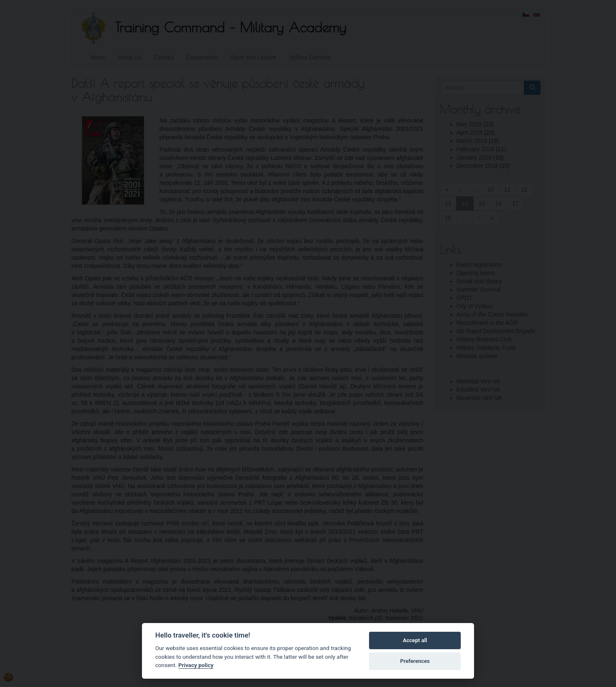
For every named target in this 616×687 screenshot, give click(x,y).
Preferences (415, 661)
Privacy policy (196, 665)
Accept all (415, 640)
